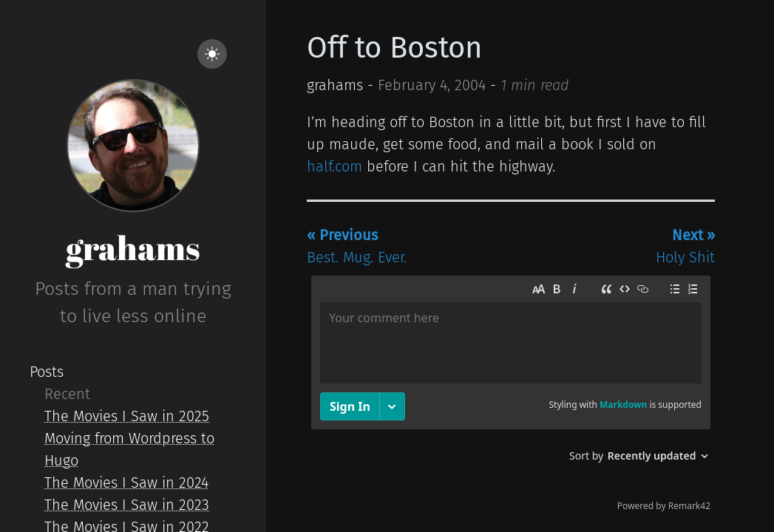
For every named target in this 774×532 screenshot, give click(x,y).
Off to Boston (394, 48)
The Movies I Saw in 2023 (127, 505)
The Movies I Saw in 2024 (126, 482)
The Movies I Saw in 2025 (127, 416)
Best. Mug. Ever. (357, 246)
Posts (47, 372)
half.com (335, 166)
